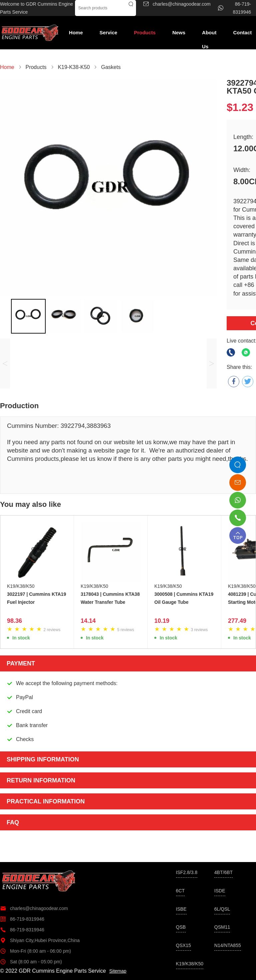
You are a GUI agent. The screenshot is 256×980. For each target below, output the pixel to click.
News (179, 32)
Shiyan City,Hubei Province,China (40, 940)
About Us (209, 35)
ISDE (220, 891)
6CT (180, 891)
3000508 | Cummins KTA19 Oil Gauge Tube (184, 598)
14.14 (88, 621)
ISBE (181, 909)
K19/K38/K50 (21, 586)
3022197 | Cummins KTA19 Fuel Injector (36, 598)
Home (76, 32)
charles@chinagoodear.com (34, 908)
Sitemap (118, 971)
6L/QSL (222, 909)
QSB (181, 927)
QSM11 (222, 927)
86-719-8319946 (22, 919)
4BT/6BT (223, 872)
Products (145, 32)
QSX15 (183, 945)
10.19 (162, 621)
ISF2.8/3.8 (187, 872)
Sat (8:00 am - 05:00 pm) (31, 962)
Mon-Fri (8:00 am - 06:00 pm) (35, 951)
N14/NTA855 (228, 945)
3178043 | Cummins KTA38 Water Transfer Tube (110, 598)
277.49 (237, 621)
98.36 (14, 621)
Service (108, 32)
